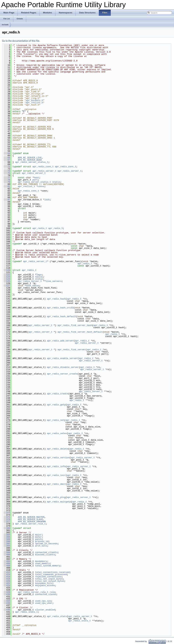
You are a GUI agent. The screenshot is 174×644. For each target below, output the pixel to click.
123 (7, 277)
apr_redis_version (58, 458)
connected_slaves (46, 594)
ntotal (39, 279)
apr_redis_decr (56, 484)
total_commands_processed (51, 574)
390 (7, 541)
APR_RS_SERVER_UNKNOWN (32, 522)
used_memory (42, 563)
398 (7, 552)
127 (7, 286)
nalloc (39, 277)
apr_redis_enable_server (62, 358)
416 (7, 577)
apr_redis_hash (56, 299)
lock (47, 200)
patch (38, 539)
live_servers (54, 281)
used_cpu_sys (43, 601)
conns (41, 186)
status (56, 182)
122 (7, 275)
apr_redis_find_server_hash (75, 325)
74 (7, 171)
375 (7, 517)
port (35, 180)
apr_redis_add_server (60, 341)
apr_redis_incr (56, 475)
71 (7, 167)
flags (38, 275)
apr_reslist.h (34, 103)
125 (7, 281)
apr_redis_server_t (44, 171)
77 (7, 178)
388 (7, 539)
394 (7, 546)
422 (7, 583)
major (38, 535)
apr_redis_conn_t (43, 167)
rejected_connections (48, 577)
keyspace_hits (44, 583)
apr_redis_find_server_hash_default (80, 332)
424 (7, 585)
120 (7, 270)
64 (7, 153)
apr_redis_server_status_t (32, 162)
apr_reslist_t (26, 186)
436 (7, 603)
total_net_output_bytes (50, 581)
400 (7, 555)
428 (7, 592)
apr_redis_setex (57, 433)
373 (7, 513)
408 (7, 566)
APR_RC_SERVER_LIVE (30, 158)
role (52, 592)
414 (7, 574)
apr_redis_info (56, 466)
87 (7, 200)
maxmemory (41, 561)
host (36, 178)
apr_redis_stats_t (26, 612)
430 (7, 594)
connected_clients (46, 552)
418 (7, 579)
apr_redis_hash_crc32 (60, 308)
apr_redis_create (58, 394)
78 (7, 180)
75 (7, 173)
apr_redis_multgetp (59, 502)
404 (7, 561)
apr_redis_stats (57, 616)
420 (7, 581)
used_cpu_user (44, 603)
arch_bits (41, 546)
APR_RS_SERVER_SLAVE (30, 519)
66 (7, 158)
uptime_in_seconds (46, 544)
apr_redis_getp (56, 405)
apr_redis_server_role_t (30, 524)
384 (7, 535)
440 (7, 610)
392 (7, 544)
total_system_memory (48, 566)
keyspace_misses (45, 585)
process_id (42, 541)
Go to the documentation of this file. (21, 41)
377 (7, 522)
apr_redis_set (56, 420)
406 (7, 563)
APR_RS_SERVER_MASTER (31, 517)
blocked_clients (45, 555)
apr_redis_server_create (62, 374)
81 (7, 186)
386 (7, 537)
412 (7, 572)
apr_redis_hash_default (62, 316)
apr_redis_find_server (72, 350)
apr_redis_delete (58, 449)
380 (7, 528)
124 (7, 279)
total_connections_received (52, 572)
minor (38, 537)
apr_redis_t (40, 228)
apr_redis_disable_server (63, 367)
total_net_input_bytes (49, 579)
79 (7, 182)
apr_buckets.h (34, 100)
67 (7, 160)
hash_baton (32, 286)
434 (7, 601)
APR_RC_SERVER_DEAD (30, 160)
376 (7, 519)
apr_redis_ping (56, 497)
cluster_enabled (45, 610)
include (5, 25)
